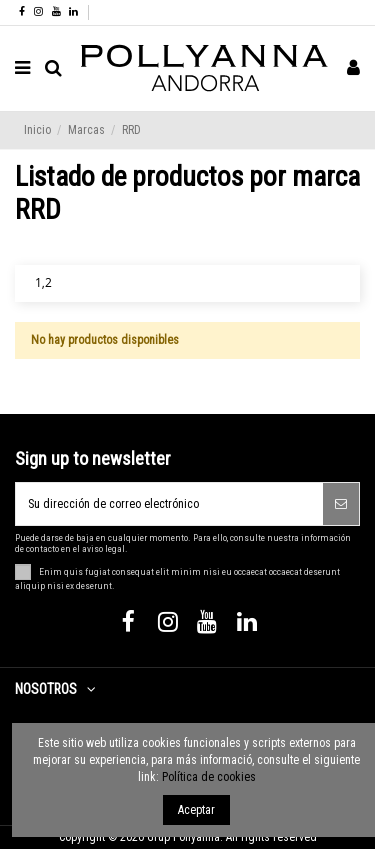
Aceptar (196, 810)
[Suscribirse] (341, 504)
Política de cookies (209, 777)
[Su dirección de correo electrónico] (169, 504)
